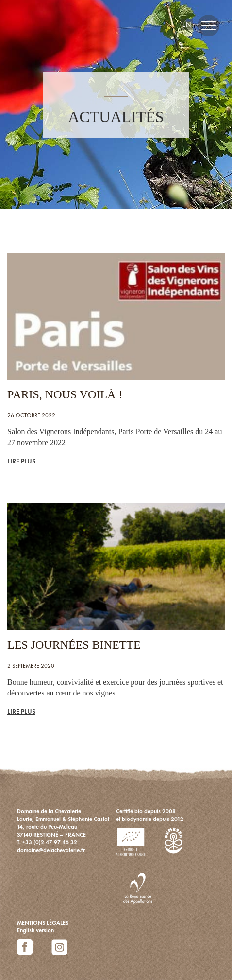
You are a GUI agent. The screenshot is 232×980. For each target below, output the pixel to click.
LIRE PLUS (21, 461)
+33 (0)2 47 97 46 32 (50, 842)
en (187, 24)
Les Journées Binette (74, 645)
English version (35, 930)
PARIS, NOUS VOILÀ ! (65, 394)
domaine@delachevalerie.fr (51, 850)
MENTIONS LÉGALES (43, 923)
